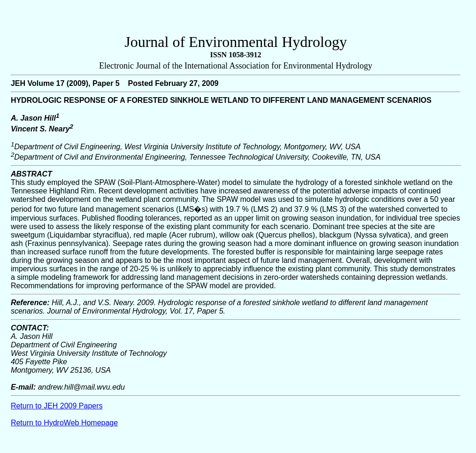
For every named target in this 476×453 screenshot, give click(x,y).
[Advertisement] (236, 19)
